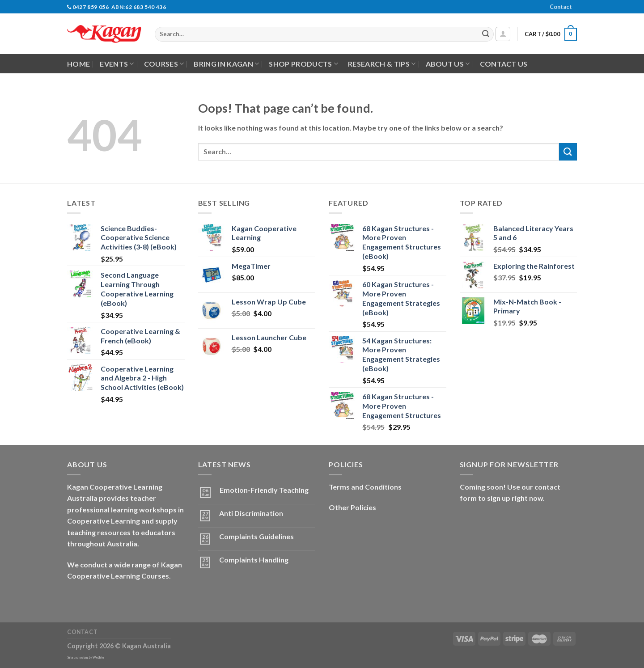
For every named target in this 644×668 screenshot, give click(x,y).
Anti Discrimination (251, 513)
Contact (561, 7)
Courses (164, 64)
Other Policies (352, 507)
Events (117, 64)
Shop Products (303, 64)
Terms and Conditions (365, 487)
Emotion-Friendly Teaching (264, 490)
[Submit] (486, 34)
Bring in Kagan (226, 64)
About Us (448, 64)
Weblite (98, 657)
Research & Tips (382, 64)
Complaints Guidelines (256, 536)
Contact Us (504, 64)
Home (78, 64)
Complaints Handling (254, 560)
